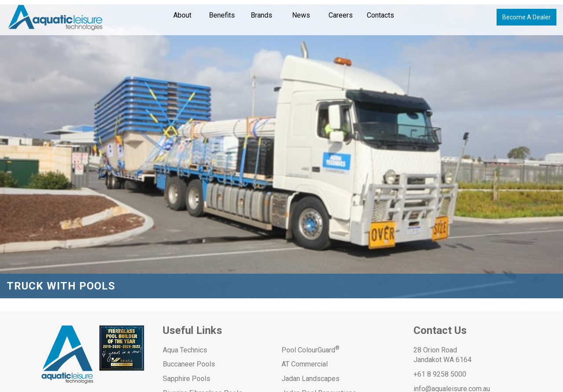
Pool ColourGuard (311, 350)
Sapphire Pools (186, 379)
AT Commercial (305, 364)
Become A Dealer (526, 17)
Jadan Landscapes (311, 379)
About (182, 15)
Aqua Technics (185, 350)
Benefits (222, 15)
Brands (261, 15)
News (301, 15)
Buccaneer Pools (189, 364)
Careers (341, 15)
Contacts (380, 15)
